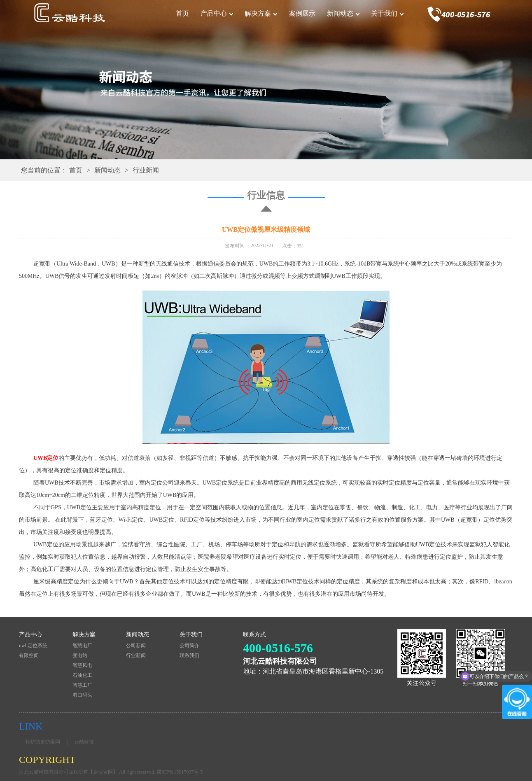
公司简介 (189, 646)
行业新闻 (146, 170)
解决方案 (258, 13)
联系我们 (189, 655)
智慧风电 (82, 665)
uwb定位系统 (33, 646)
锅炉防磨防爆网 (43, 742)
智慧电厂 (82, 646)
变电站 (80, 655)
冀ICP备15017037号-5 (180, 772)
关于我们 (384, 13)
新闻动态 (340, 13)
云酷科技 (84, 742)
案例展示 (302, 13)
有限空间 (29, 655)
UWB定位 (46, 458)
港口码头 (82, 695)
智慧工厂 (82, 685)
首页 (182, 13)
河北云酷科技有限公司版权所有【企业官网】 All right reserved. (88, 772)
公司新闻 (136, 646)
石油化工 (82, 675)
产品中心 (214, 13)
